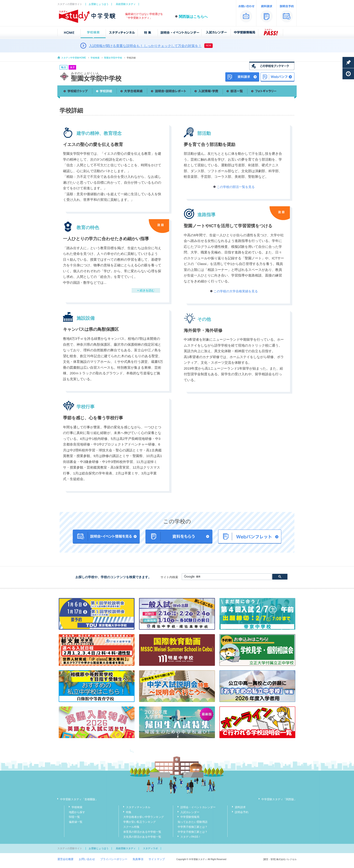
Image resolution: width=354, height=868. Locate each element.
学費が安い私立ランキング (140, 822)
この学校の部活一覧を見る (236, 187)
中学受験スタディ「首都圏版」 (79, 799)
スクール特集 (131, 827)
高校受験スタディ (126, 4)
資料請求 (240, 807)
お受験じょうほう (99, 4)
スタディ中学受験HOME (74, 58)
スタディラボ (150, 848)
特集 (129, 812)
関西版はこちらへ (193, 17)
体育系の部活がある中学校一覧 (142, 832)
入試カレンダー (190, 812)
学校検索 (95, 58)
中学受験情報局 (190, 817)
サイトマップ (157, 859)
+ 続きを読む (146, 290)
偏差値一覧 (76, 822)
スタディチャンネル (138, 807)
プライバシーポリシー (114, 859)
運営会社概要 (65, 859)
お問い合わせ (87, 859)
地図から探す (77, 812)
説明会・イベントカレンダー (198, 807)
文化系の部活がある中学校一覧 (142, 837)
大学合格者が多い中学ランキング (144, 817)
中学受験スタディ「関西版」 (279, 799)
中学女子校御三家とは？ (193, 832)
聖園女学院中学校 (113, 58)
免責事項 (138, 859)
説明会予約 (242, 812)
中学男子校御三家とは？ (193, 827)
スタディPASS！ (191, 837)
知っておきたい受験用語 (193, 822)
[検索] (226, 577)
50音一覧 (74, 817)
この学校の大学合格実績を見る (236, 291)
